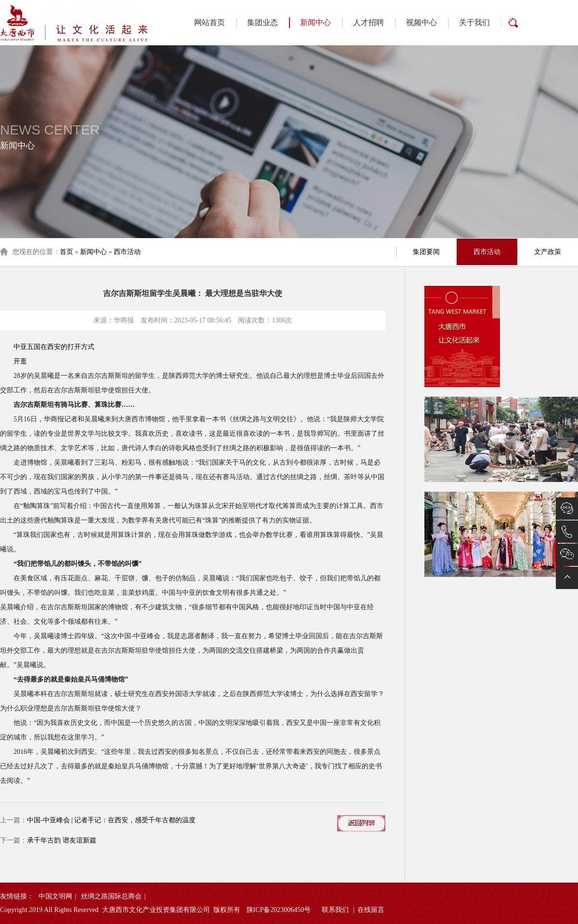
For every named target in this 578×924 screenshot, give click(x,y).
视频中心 (421, 22)
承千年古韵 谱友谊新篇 (62, 840)
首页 (66, 252)
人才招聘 (368, 22)
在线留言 (371, 910)
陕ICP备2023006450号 (279, 910)
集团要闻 (426, 252)
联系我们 (335, 910)
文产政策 (548, 252)
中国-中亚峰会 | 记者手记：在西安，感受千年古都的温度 (111, 820)
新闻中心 (310, 23)
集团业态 (263, 22)
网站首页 (210, 22)
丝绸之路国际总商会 (111, 896)
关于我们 (474, 22)
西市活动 (127, 252)
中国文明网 (55, 896)
